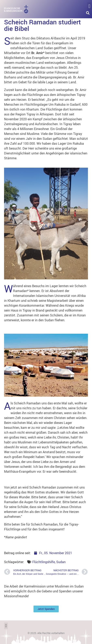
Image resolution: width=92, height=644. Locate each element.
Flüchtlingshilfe (44, 562)
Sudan (61, 562)
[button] (89, 6)
